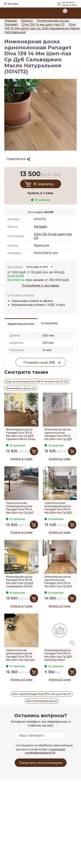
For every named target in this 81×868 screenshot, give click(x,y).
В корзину (44, 184)
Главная (11, 21)
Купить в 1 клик (21, 459)
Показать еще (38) (39, 362)
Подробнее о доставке (40, 285)
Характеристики (21, 324)
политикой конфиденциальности (45, 751)
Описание (49, 323)
